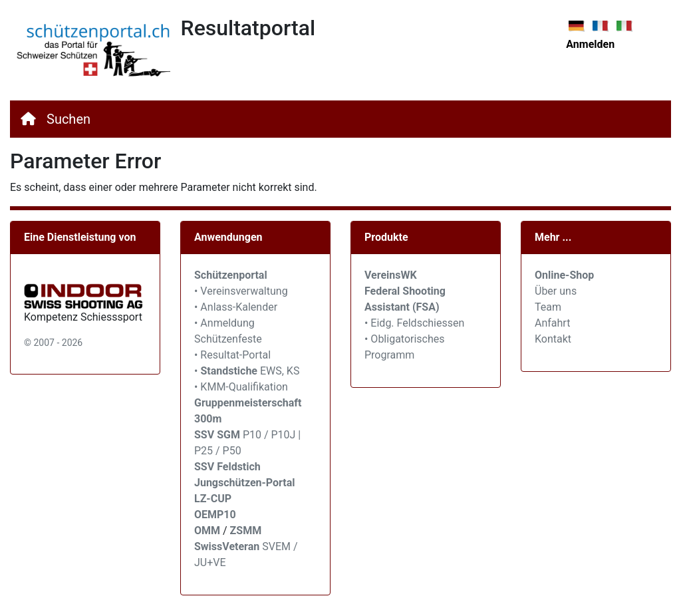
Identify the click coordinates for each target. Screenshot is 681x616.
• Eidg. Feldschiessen (414, 323)
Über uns (556, 291)
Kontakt (553, 339)
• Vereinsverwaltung (241, 291)
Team (548, 307)
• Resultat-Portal (232, 355)
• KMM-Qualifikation (241, 387)
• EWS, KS (247, 371)
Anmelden (590, 44)
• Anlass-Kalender (236, 307)
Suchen (68, 119)
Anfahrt (552, 323)
